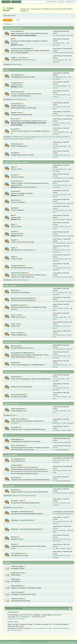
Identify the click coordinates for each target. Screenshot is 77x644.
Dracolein (55, 157)
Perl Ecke (14, 415)
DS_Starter (56, 381)
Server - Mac (15, 324)
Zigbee (13, 248)
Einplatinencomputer (18, 305)
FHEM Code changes (18, 419)
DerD (73, 493)
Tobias (72, 236)
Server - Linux (16, 315)
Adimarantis (33, 187)
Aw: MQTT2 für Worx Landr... (61, 227)
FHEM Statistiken (17, 586)
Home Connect (16, 181)
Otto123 (55, 328)
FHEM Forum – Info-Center (14, 608)
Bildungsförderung (17, 65)
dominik (45, 628)
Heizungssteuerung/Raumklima (22, 353)
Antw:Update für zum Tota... (60, 326)
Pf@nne (27, 187)
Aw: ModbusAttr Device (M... (60, 155)
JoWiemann (56, 295)
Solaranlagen (16, 377)
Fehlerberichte (16, 465)
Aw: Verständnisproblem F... (60, 95)
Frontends (15, 129)
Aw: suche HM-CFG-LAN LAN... (61, 521)
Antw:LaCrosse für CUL (59, 442)
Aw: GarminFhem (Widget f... (60, 146)
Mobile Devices (16, 144)
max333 (55, 148)
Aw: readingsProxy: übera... (60, 77)
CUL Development (17, 459)
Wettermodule (25, 280)
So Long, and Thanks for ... (60, 123)
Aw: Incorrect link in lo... (59, 116)
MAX (13, 215)
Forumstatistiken (12, 612)
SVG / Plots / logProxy (55, 137)
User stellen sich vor (18, 553)
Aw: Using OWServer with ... (60, 169)
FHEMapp (34, 137)
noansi (71, 203)
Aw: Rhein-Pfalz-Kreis (59, 53)
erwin (54, 212)
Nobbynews (56, 97)
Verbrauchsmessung (18, 395)
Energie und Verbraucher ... (60, 530)
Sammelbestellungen (17, 508)
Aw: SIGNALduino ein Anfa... (60, 268)
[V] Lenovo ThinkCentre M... (60, 503)
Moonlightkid (56, 45)
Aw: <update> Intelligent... (60, 548)
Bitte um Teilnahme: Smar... (60, 539)
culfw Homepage (17, 592)
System (72, 423)
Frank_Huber (70, 53)
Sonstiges (15, 153)
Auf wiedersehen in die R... (60, 556)
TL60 (12, 630)
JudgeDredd (56, 270)
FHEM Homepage (17, 566)
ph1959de (20, 45)
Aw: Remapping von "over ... (60, 178)
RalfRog (66, 450)
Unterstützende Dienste (19, 273)
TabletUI (21, 137)
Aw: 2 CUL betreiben (58, 481)
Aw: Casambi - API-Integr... (60, 430)
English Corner (16, 113)
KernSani (20, 87)
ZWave (13, 257)
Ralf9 (69, 442)
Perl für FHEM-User (21, 99)
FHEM (46, 9)
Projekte (14, 544)
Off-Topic (14, 537)
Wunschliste (15, 427)
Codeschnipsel (16, 104)
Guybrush (55, 367)
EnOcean (14, 175)
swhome (21, 187)
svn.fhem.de (15, 423)
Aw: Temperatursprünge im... (60, 86)
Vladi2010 (55, 523)
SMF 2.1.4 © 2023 (6, 642)
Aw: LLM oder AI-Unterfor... (60, 35)
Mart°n (71, 349)
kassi (72, 178)
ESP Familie (15, 496)
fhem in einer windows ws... (60, 335)
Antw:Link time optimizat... (60, 460)
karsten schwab (57, 615)
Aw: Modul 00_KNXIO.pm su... (61, 210)
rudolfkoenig (56, 62)
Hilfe (49, 642)
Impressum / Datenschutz (31, 9)
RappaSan (66, 628)
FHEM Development (18, 409)
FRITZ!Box (15, 290)
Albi (70, 548)
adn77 (71, 219)
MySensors (33, 496)
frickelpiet (50, 628)
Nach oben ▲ (72, 642)
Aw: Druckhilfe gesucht (59, 514)
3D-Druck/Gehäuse (24, 496)
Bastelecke (15, 490)
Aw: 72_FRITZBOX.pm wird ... (61, 293)
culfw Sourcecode (17, 599)
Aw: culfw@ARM (57, 450)
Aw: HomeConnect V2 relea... (61, 185)
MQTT (13, 225)
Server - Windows (17, 333)
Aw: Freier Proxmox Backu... (60, 317)
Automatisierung (17, 92)
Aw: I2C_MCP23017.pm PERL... (61, 308)
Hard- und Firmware (18, 446)
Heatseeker (56, 558)
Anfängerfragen (17, 83)
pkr (71, 430)
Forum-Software (17, 31)
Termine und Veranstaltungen (21, 48)
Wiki (13, 39)
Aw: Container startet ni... (59, 301)
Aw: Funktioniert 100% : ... (60, 43)
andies (72, 35)
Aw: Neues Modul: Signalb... (60, 277)
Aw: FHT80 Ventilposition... (60, 243)
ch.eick (55, 399)
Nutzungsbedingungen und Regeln (60, 642)
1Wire (13, 167)
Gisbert (55, 319)
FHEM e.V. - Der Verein (19, 58)
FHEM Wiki (67, 9)
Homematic (15, 191)
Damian (55, 109)
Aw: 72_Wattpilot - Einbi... (60, 388)
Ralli (72, 277)
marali (35, 628)
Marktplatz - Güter (17, 501)
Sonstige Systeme (17, 266)
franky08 (55, 197)
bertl (31, 628)
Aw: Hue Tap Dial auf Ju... (60, 349)
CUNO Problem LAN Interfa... (61, 470)
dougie (55, 472)
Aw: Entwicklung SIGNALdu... (61, 493)
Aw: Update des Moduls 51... (60, 411)
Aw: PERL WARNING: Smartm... (61, 132)
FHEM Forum (8, 9)
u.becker (55, 88)
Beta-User (71, 116)
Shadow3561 (56, 187)
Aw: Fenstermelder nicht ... (60, 203)
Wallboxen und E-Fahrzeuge (21, 387)
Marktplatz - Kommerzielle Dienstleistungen (26, 529)
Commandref (55, 9)
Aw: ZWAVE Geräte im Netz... (61, 259)
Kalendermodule (16, 280)
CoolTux (71, 301)
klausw (55, 310)
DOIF (13, 99)
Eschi (20, 630)
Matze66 (55, 628)
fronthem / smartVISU (43, 137)
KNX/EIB (14, 208)
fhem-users (15, 119)
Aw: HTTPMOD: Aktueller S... (61, 397)
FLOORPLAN (29, 139)
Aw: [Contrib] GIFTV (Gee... (60, 107)
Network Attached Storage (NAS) (23, 298)
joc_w (71, 243)
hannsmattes (56, 252)
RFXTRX (14, 232)
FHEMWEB (15, 137)
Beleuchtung (16, 346)
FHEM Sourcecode (18, 573)
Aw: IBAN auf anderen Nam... (61, 60)
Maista (16, 630)
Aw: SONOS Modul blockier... (61, 365)
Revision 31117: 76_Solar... (60, 423)
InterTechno (15, 200)
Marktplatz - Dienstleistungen (21, 512)
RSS (23, 139)
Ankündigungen (17, 75)
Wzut (19, 219)
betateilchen (56, 134)
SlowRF (14, 240)
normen (55, 229)
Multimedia (15, 363)
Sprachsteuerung (17, 139)
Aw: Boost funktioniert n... (60, 219)
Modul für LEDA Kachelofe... (60, 356)
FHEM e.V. (25, 11)
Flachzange (56, 390)
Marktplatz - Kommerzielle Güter (22, 520)
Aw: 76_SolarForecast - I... (60, 379)
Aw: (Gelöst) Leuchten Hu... (60, 250)
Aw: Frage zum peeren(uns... (60, 195)
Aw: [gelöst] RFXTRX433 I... (60, 236)
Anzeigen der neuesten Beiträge (16, 619)
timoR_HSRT (56, 541)
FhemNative (27, 137)
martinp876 (21, 195)
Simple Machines (15, 642)
